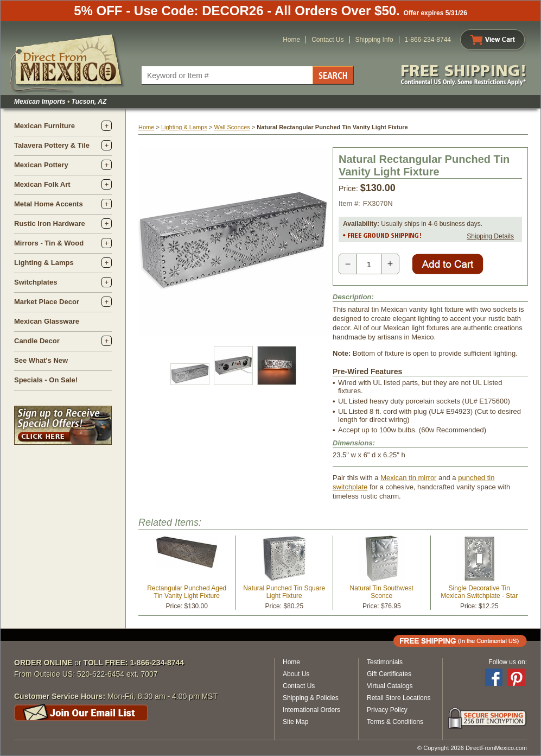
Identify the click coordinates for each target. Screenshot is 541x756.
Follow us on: (508, 662)
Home (291, 40)
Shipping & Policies (311, 698)
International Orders (311, 710)
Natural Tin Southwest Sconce (382, 592)
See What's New (41, 360)
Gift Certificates (389, 674)
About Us (296, 674)
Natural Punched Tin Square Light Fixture (284, 592)
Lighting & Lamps (44, 263)
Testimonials (385, 662)
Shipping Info (374, 40)
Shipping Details (490, 236)
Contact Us (327, 40)
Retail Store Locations (399, 698)
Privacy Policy (387, 710)
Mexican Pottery (41, 165)
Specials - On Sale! (46, 380)
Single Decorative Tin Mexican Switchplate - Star (479, 592)
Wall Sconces (232, 127)
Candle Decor (37, 341)
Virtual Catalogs (390, 686)
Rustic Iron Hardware (50, 223)
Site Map (295, 722)
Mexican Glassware (47, 321)
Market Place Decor (47, 302)
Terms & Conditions (395, 722)
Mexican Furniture (44, 126)
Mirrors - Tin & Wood (49, 243)
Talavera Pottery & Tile (52, 145)
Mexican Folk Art (42, 184)
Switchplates (36, 282)
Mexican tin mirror (408, 478)
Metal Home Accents (49, 204)
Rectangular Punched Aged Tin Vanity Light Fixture (187, 592)
